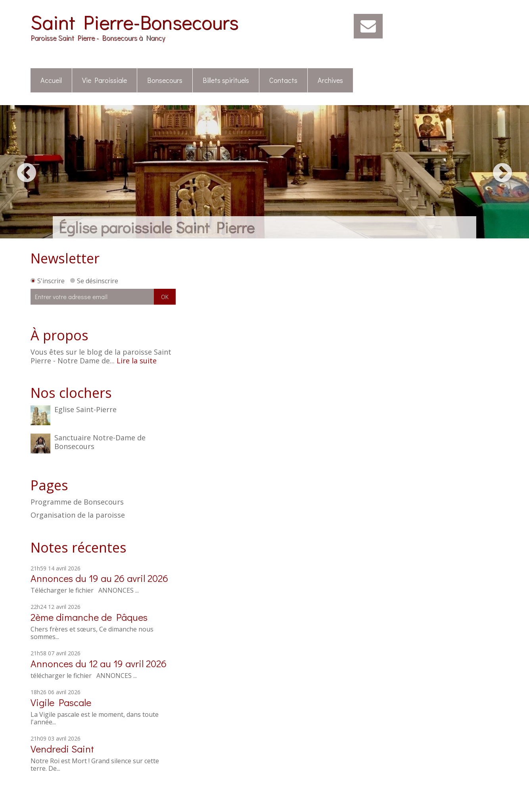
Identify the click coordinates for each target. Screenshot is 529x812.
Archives (330, 80)
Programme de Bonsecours (77, 502)
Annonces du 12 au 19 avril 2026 (99, 663)
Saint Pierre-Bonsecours (134, 22)
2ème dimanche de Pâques (89, 617)
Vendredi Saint (62, 749)
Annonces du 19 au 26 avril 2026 (99, 578)
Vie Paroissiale (104, 80)
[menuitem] (51, 81)
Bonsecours (165, 80)
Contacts (283, 80)
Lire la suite (137, 361)
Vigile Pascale (61, 702)
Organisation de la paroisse (78, 515)
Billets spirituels (226, 80)
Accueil (51, 80)
